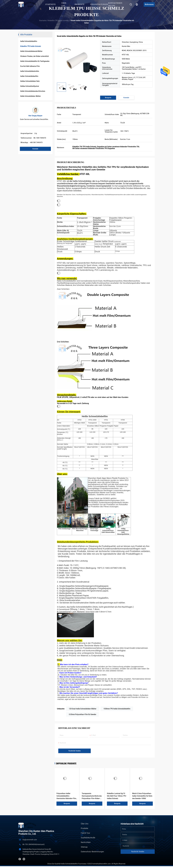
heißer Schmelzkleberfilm (29, 76)
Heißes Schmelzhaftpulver (30, 86)
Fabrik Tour (85, 833)
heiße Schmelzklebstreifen (30, 71)
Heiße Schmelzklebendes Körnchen (33, 91)
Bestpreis (108, 98)
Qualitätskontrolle (88, 838)
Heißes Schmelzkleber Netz (30, 81)
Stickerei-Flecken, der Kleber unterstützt (34, 56)
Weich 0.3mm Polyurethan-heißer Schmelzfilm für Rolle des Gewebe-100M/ (142, 796)
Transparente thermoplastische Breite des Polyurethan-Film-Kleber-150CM (92, 796)
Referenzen (149, 4)
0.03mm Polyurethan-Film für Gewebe (82, 714)
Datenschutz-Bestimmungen (92, 852)
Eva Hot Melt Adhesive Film (30, 66)
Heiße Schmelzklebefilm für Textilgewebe (35, 61)
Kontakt (35, 149)
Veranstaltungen (99, 4)
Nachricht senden (75, 751)
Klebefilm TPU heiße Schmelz (58, 21)
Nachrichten (86, 842)
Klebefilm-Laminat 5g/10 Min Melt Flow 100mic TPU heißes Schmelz (117, 796)
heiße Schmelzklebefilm (29, 41)
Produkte (84, 828)
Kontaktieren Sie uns (115, 4)
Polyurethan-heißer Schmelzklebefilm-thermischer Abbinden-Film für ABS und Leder (66, 796)
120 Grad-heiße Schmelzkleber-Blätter (83, 709)
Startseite (50, 4)
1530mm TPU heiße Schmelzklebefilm (117, 709)
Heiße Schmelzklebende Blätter (31, 51)
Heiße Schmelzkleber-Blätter (30, 96)
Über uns (85, 824)
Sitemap (84, 847)
